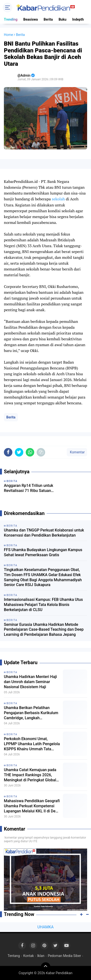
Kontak (29, 956)
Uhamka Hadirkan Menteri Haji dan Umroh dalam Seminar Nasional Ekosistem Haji (30, 682)
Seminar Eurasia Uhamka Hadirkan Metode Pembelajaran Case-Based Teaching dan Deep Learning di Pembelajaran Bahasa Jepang (44, 630)
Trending (11, 19)
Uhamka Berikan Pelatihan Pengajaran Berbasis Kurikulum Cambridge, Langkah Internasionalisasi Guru (31, 713)
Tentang (14, 956)
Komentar (77, 452)
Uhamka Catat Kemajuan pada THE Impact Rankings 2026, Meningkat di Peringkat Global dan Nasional (30, 775)
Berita (48, 19)
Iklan (41, 956)
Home (8, 35)
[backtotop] (46, 967)
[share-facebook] (8, 452)
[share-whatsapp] (30, 452)
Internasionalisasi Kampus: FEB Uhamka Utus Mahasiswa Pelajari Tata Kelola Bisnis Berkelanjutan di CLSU (43, 605)
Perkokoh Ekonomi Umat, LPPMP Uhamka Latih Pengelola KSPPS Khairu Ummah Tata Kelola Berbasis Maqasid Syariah (32, 744)
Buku (62, 19)
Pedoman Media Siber (64, 956)
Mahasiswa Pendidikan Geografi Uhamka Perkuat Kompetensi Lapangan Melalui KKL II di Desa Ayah (32, 806)
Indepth (78, 19)
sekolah (58, 199)
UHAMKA (45, 927)
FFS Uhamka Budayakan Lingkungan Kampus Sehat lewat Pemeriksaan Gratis (43, 552)
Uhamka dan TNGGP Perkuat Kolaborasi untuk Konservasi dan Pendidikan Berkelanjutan (44, 533)
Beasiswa (31, 19)
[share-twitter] (19, 452)
